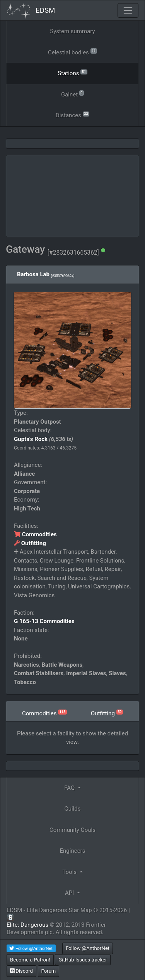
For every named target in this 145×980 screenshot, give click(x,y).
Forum (49, 971)
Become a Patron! (30, 960)
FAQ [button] (70, 788)
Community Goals (72, 830)
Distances (72, 115)
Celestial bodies (72, 52)
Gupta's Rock (31, 439)
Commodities (35, 534)
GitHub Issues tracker (83, 960)
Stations (72, 73)
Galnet (72, 94)
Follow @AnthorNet (88, 948)
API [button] (70, 893)
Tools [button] (70, 872)
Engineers (73, 851)
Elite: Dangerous (27, 925)
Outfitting (30, 543)
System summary (72, 31)
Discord (21, 971)
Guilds (73, 809)
